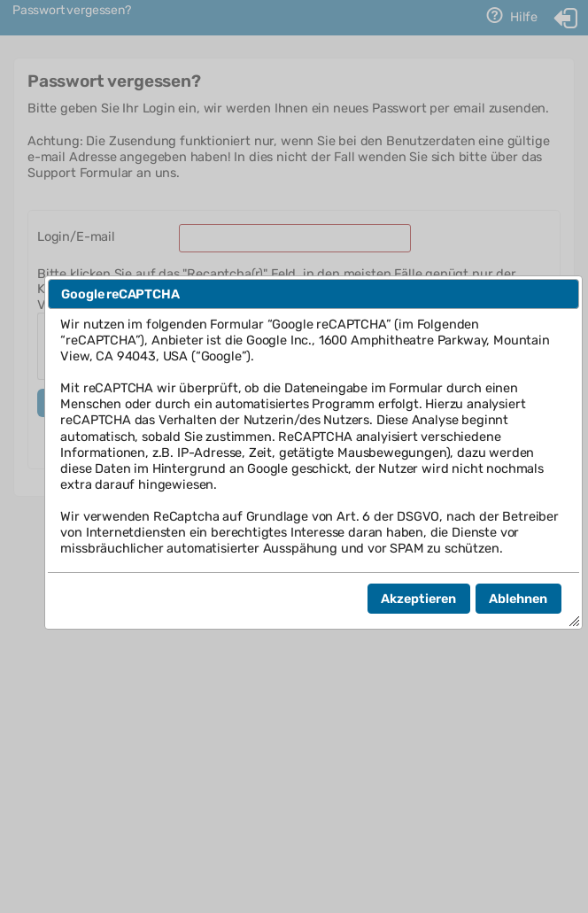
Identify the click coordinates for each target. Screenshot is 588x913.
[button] (419, 599)
